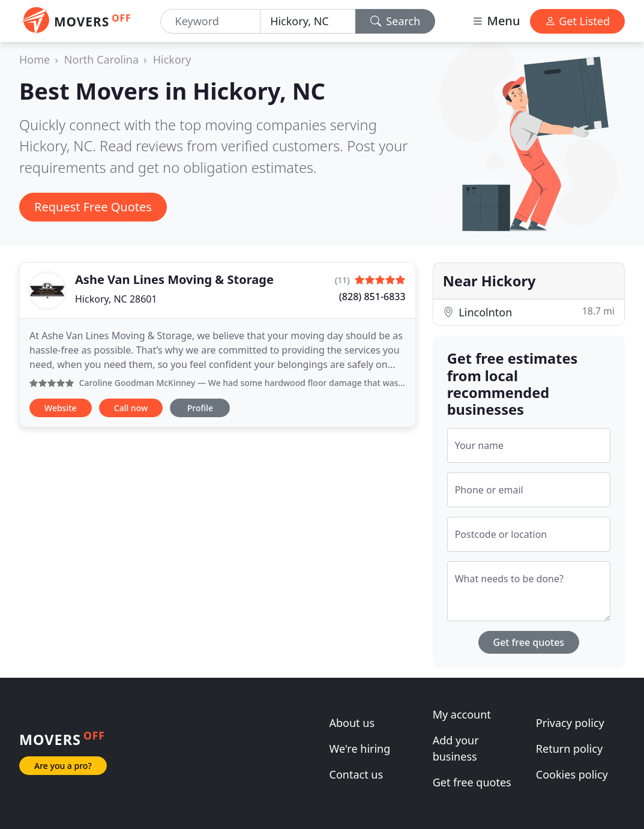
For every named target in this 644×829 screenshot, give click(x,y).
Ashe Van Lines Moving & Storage (174, 279)
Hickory (172, 59)
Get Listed (577, 21)
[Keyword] (211, 21)
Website (61, 408)
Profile (200, 408)
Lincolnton (529, 312)
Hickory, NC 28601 (116, 299)
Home (35, 59)
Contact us (357, 774)
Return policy (569, 749)
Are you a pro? (63, 766)
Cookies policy (572, 774)
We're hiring (360, 749)
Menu (496, 21)
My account (462, 714)
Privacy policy (570, 723)
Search (396, 21)
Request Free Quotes (93, 207)
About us (352, 723)
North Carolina (101, 59)
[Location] (308, 21)
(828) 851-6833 (372, 297)
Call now (131, 408)
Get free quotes (529, 642)
